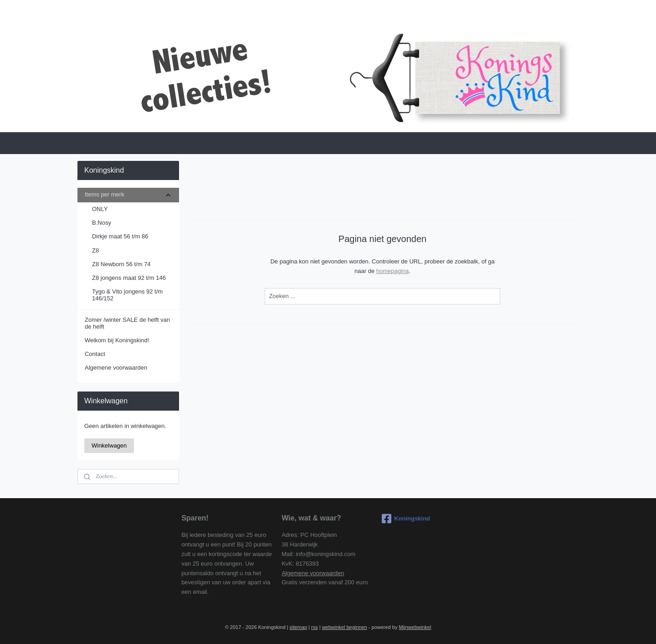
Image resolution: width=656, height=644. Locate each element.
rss (315, 627)
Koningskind (406, 519)
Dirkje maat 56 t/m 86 (120, 236)
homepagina (393, 271)
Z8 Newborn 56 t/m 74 (121, 264)
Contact (95, 354)
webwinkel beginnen (345, 627)
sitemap (298, 627)
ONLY (100, 209)
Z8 (95, 250)
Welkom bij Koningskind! (117, 340)
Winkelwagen (109, 446)
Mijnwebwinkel (415, 627)
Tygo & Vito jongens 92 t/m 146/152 (127, 295)
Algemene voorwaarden (116, 368)
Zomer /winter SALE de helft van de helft (127, 323)
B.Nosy (102, 223)
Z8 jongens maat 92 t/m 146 (129, 278)
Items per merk (128, 195)
